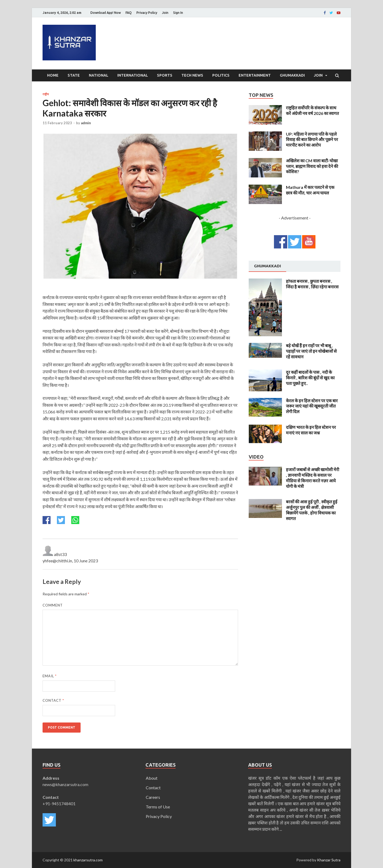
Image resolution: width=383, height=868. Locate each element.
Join (165, 13)
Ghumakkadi (292, 75)
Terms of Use (158, 807)
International (133, 75)
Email (50, 676)
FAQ (129, 13)
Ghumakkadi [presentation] (267, 266)
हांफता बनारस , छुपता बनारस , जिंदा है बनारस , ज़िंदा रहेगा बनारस (312, 284)
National (99, 75)
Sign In (178, 13)
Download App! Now (106, 13)
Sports (165, 75)
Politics (221, 75)
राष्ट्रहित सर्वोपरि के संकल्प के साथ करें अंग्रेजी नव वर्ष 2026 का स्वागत (312, 110)
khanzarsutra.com (88, 860)
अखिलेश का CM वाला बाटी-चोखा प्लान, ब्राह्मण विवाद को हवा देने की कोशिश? (312, 166)
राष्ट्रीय (46, 94)
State (74, 75)
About (152, 778)
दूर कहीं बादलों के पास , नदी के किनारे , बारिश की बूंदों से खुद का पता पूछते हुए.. (310, 378)
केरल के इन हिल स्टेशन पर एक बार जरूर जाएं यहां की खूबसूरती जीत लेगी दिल (312, 406)
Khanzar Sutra (329, 860)
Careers (153, 797)
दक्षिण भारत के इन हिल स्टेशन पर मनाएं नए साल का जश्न (311, 430)
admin (86, 123)
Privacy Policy (147, 13)
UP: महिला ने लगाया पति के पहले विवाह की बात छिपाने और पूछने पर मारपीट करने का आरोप (312, 140)
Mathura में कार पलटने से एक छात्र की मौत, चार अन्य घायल (310, 190)
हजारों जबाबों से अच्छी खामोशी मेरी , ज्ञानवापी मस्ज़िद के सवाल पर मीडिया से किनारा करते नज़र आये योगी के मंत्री (313, 478)
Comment (53, 605)
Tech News (192, 75)
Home (53, 75)
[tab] (267, 266)
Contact (53, 700)
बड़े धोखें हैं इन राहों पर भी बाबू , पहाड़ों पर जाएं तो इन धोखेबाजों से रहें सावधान (311, 351)
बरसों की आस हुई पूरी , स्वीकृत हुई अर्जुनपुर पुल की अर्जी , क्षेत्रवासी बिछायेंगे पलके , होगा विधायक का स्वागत (312, 510)
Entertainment (255, 75)
